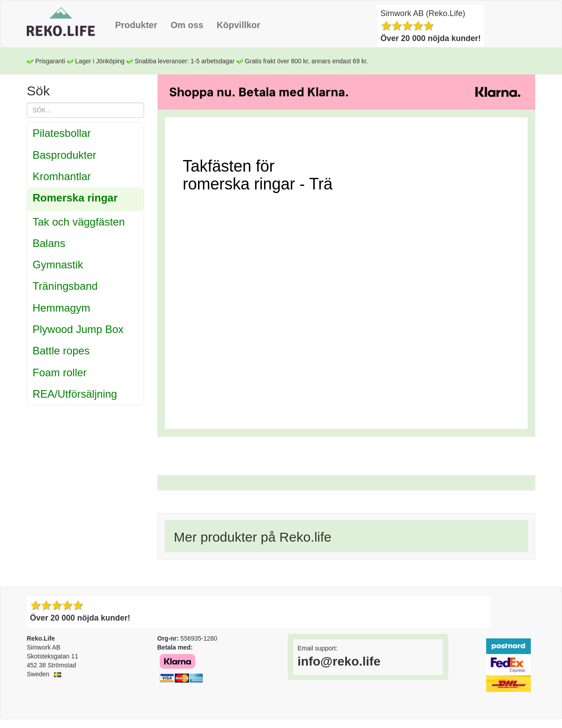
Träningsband (65, 286)
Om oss (187, 25)
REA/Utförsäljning (75, 394)
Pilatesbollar (62, 133)
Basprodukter (64, 155)
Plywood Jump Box (78, 329)
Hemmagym (61, 308)
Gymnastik (58, 265)
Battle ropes (61, 351)
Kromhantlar (62, 176)
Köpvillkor (239, 25)
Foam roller (60, 372)
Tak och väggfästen (79, 222)
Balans (49, 243)
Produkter (136, 25)
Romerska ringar (75, 198)
